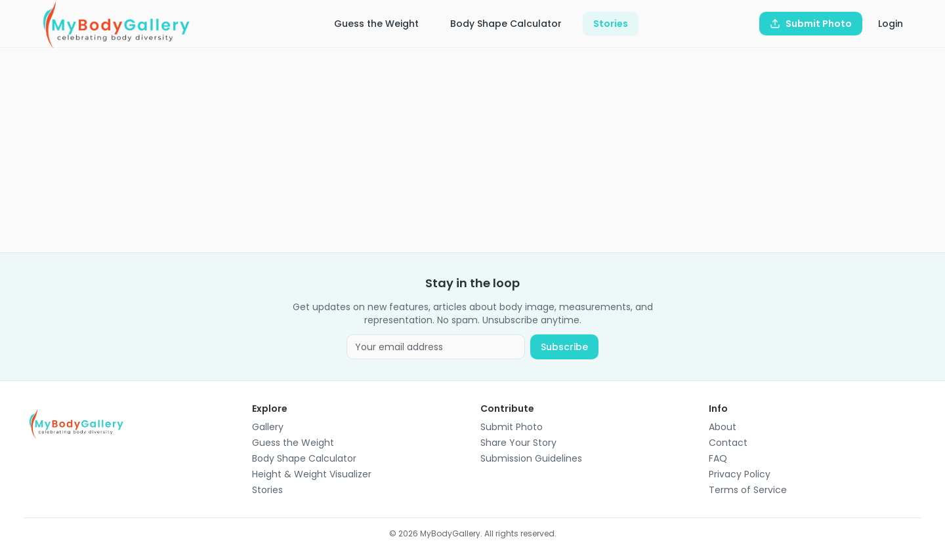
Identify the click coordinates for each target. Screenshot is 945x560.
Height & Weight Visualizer (312, 474)
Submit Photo (512, 427)
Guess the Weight (376, 24)
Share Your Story (518, 443)
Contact (728, 443)
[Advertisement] (417, 150)
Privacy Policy (740, 474)
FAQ (718, 458)
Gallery (268, 427)
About (723, 427)
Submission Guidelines (531, 458)
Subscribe (564, 347)
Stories (611, 24)
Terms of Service (748, 490)
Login (891, 24)
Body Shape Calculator (506, 24)
